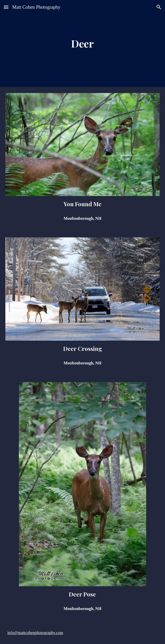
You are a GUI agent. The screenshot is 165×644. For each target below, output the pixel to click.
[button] (6, 7)
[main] (82, 43)
